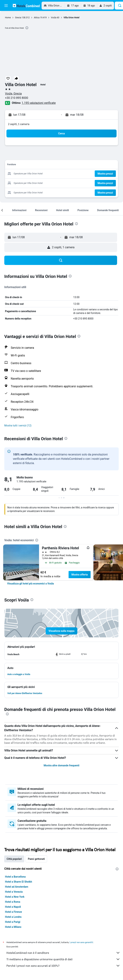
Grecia (18, 18)
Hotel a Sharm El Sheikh (19, 882)
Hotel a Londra (13, 917)
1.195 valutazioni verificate (39, 103)
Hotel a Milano (13, 927)
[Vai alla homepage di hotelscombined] (26, 5)
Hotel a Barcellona (15, 877)
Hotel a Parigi (13, 922)
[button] (6, 6)
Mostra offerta (80, 575)
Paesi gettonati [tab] (36, 859)
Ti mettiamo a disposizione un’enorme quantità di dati (63, 959)
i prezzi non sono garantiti (81, 942)
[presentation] (27, 28)
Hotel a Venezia (14, 892)
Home (8, 18)
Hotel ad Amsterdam (17, 887)
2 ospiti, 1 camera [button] (19, 124)
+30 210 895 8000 (17, 98)
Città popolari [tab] (14, 859)
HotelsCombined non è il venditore (63, 953)
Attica (37, 18)
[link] (31, 584)
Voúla (54, 18)
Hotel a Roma (13, 902)
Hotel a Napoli (13, 907)
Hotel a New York (15, 897)
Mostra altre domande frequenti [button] (61, 765)
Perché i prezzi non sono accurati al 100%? (63, 966)
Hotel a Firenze (14, 912)
